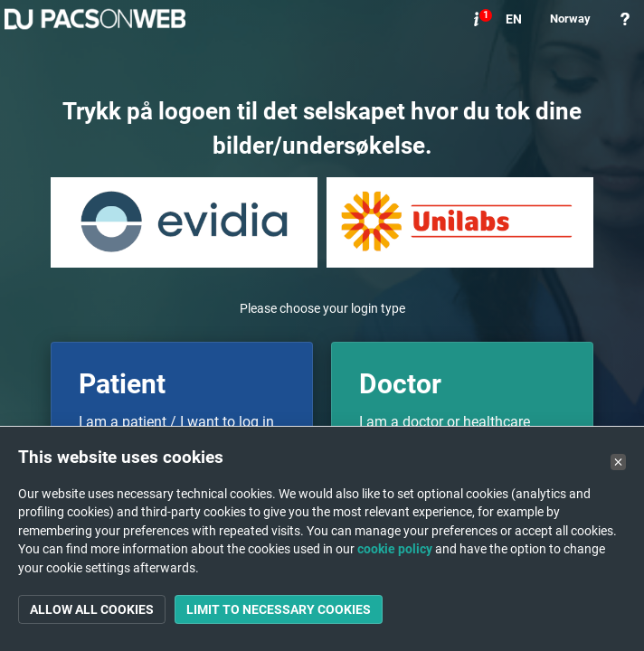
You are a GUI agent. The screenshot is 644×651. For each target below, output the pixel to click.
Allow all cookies (92, 609)
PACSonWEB (95, 19)
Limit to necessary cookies (279, 609)
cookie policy (395, 549)
